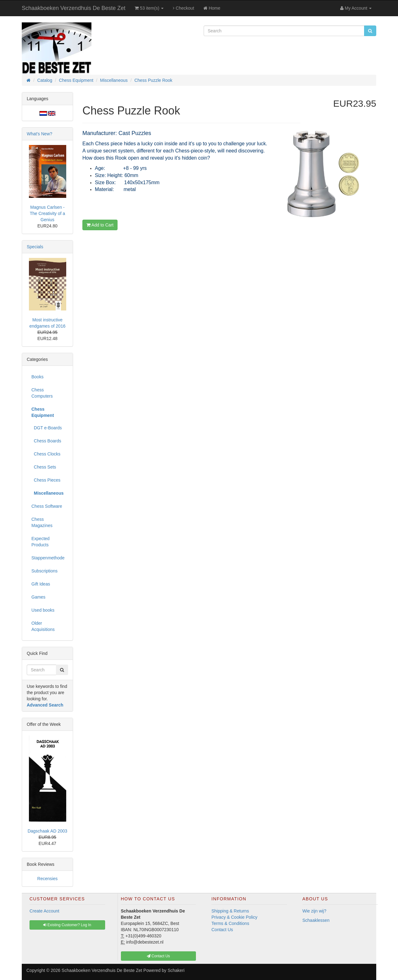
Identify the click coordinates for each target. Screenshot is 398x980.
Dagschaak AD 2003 (48, 831)
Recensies (47, 879)
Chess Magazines (42, 522)
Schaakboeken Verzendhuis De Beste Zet (74, 8)
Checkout (183, 8)
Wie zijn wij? (315, 911)
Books (37, 377)
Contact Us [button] (158, 956)
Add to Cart (100, 225)
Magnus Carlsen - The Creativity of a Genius (48, 213)
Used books (43, 610)
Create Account (44, 911)
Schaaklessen (316, 920)
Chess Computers (42, 393)
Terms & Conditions (230, 923)
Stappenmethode (48, 558)
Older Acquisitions (43, 626)
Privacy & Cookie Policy (234, 917)
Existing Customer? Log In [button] (67, 925)
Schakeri (176, 970)
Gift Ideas (41, 584)
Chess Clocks (46, 454)
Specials (35, 247)
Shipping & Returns (230, 911)
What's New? (39, 134)
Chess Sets (44, 467)
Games (38, 597)
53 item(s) (149, 8)
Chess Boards (46, 441)
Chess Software (47, 506)
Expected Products (40, 542)
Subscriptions (44, 571)
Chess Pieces (46, 480)
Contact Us (222, 930)
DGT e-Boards (47, 428)
